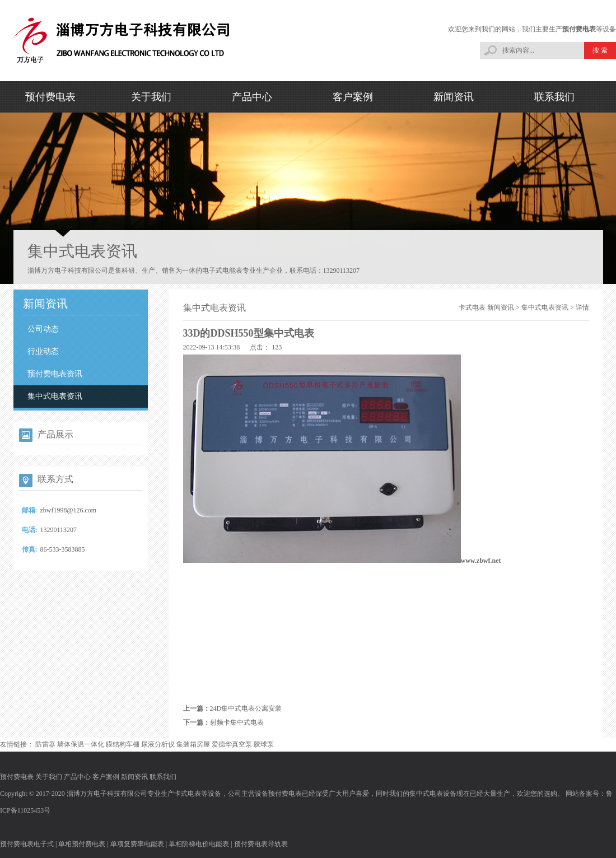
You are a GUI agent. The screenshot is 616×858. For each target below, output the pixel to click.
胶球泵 (264, 744)
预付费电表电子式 (27, 844)
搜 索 (600, 50)
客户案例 (353, 97)
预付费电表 (579, 29)
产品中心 (252, 97)
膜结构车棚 (123, 744)
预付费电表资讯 (55, 374)
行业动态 (43, 351)
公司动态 (43, 329)
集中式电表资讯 (55, 396)
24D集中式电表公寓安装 (246, 708)
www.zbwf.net (481, 561)
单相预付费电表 (82, 844)
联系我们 (554, 97)
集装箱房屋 (193, 744)
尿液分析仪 (158, 744)
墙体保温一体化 (81, 744)
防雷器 (45, 744)
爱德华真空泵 (232, 744)
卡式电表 (472, 307)
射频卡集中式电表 (237, 722)
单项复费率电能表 (137, 844)
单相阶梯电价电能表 (199, 844)
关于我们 (151, 97)
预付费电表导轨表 (261, 844)
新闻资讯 (454, 97)
